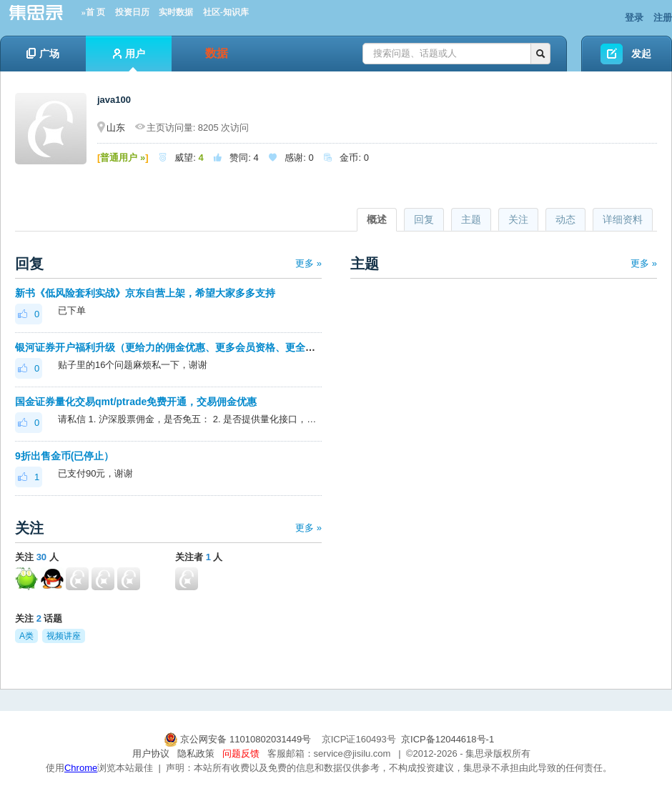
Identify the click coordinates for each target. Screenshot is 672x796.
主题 (471, 219)
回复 (424, 219)
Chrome (81, 768)
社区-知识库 (226, 12)
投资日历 (132, 12)
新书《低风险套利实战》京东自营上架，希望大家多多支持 (145, 293)
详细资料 (623, 219)
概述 (377, 219)
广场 (43, 54)
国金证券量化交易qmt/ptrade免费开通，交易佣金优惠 (136, 402)
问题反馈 (241, 753)
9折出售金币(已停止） (64, 456)
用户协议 (151, 753)
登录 (634, 18)
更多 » (308, 263)
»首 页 (93, 12)
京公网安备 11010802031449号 (239, 739)
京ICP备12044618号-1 (448, 739)
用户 (129, 60)
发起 (641, 54)
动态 (565, 219)
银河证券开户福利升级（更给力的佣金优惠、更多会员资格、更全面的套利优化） (195, 347)
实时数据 (176, 12)
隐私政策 (196, 753)
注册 (663, 18)
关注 (518, 219)
